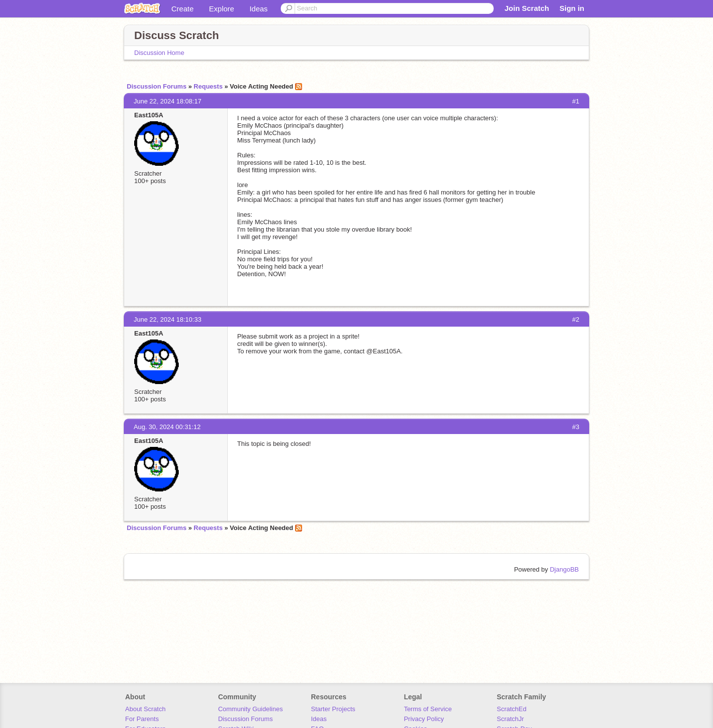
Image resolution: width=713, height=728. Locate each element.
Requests (208, 86)
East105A (149, 115)
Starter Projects (333, 709)
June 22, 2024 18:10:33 (168, 319)
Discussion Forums (157, 86)
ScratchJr (510, 719)
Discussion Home (159, 53)
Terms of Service (428, 709)
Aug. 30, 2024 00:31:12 (167, 427)
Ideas (259, 9)
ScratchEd (511, 709)
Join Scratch (527, 8)
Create (182, 9)
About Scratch (146, 709)
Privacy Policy (424, 719)
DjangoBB (564, 569)
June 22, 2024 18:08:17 (168, 101)
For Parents (142, 719)
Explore (222, 9)
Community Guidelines (250, 709)
